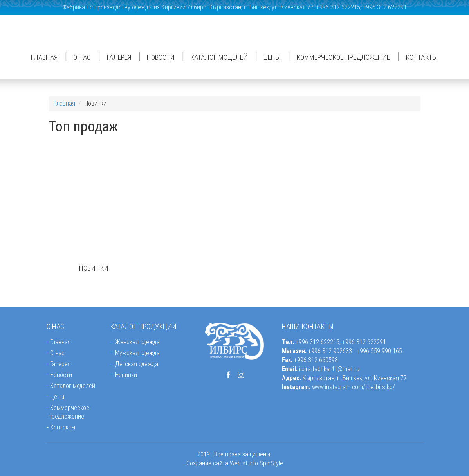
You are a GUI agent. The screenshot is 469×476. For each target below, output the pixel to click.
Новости (161, 57)
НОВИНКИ (94, 268)
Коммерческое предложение (343, 57)
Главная (44, 57)
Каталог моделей (219, 57)
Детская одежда (137, 364)
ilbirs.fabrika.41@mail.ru (329, 369)
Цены (272, 57)
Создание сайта (207, 463)
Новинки (126, 375)
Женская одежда (137, 342)
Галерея (119, 57)
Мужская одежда (137, 353)
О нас (82, 57)
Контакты (422, 57)
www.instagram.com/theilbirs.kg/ (354, 387)
